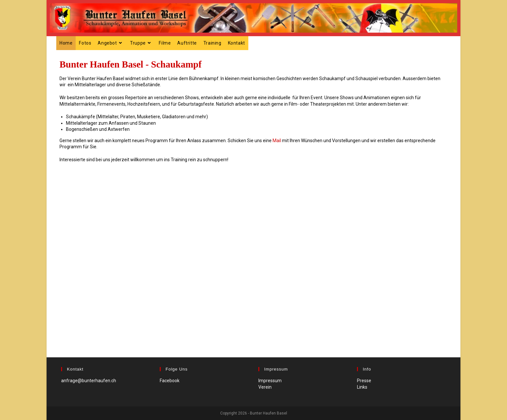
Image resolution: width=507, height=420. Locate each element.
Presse (364, 381)
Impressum (270, 381)
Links (362, 387)
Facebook (170, 381)
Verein (265, 387)
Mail (277, 141)
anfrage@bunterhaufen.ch (89, 381)
